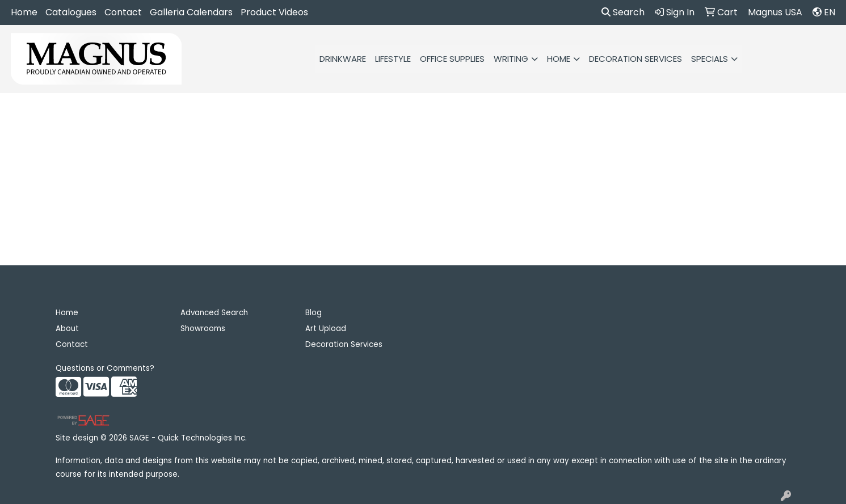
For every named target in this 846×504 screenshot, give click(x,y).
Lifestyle (393, 59)
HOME (559, 59)
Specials (710, 59)
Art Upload (326, 329)
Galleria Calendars (191, 12)
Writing (511, 59)
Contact (123, 12)
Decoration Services (635, 59)
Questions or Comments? (105, 368)
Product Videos (274, 12)
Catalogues (71, 12)
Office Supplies (452, 59)
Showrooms (203, 329)
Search (623, 12)
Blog (313, 313)
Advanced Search (214, 313)
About (67, 329)
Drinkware (343, 59)
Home (24, 12)
